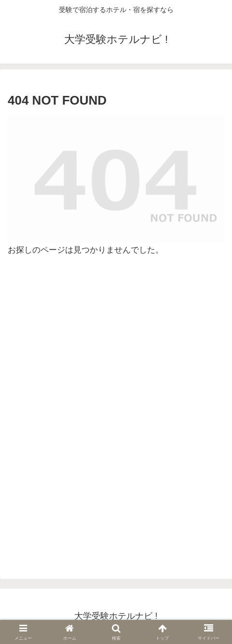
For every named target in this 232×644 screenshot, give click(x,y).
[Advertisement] (116, 418)
